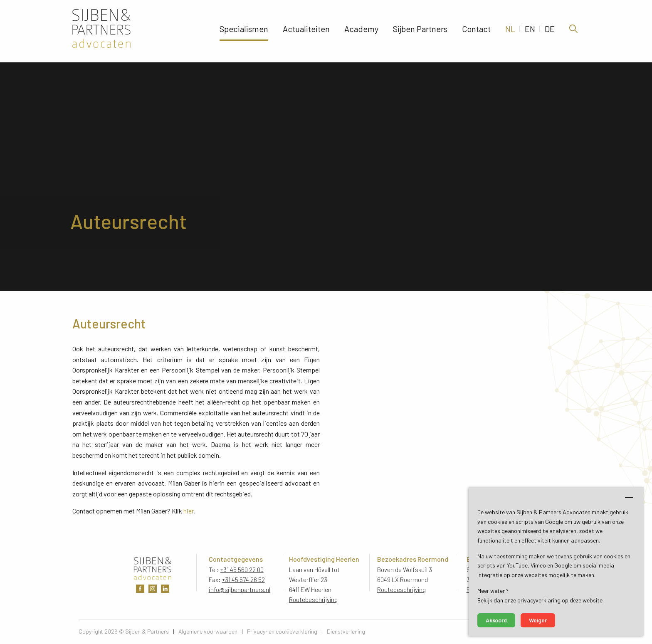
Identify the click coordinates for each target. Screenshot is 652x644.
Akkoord (496, 620)
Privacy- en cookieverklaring (282, 631)
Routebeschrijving (314, 600)
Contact (476, 31)
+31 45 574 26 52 (243, 580)
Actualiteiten (306, 31)
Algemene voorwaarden (208, 631)
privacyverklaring (540, 600)
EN (530, 31)
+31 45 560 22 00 (242, 570)
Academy (361, 31)
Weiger (538, 620)
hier (188, 511)
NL (510, 31)
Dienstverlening (346, 631)
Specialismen (244, 31)
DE (550, 31)
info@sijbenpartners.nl (240, 590)
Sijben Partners (420, 31)
